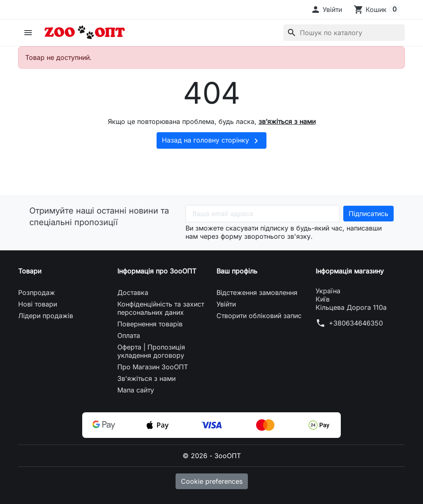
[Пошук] (344, 33)
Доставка (133, 292)
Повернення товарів (150, 324)
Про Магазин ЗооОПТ (153, 367)
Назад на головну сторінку (211, 141)
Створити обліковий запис (259, 316)
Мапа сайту (136, 390)
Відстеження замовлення (257, 292)
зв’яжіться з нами (287, 121)
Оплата (129, 335)
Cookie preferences (212, 481)
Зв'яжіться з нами (146, 378)
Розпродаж (37, 292)
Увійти (226, 304)
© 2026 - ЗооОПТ (212, 456)
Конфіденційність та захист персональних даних (161, 308)
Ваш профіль (237, 271)
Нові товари (38, 304)
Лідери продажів (46, 316)
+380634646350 (356, 323)
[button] (326, 10)
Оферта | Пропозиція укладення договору (151, 351)
